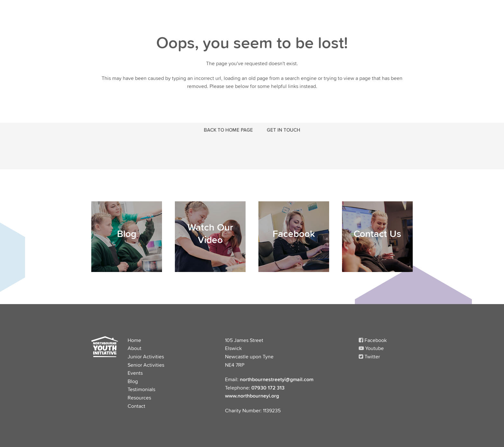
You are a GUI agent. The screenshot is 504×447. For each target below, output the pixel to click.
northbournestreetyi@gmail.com (277, 379)
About (135, 348)
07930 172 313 (268, 388)
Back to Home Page (228, 130)
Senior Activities (146, 365)
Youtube (371, 348)
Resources (139, 398)
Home (134, 340)
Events (135, 373)
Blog (133, 381)
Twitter (369, 356)
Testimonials (141, 389)
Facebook (373, 340)
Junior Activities (146, 356)
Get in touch (283, 130)
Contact (136, 406)
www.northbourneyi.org (252, 396)
